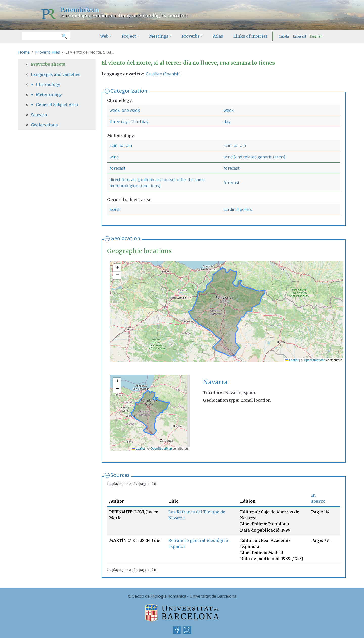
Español (299, 36)
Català (284, 36)
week (229, 110)
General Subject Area (57, 105)
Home (24, 52)
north (115, 209)
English (316, 36)
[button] (117, 268)
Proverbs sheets (48, 64)
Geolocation (125, 238)
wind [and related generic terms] (254, 157)
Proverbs (191, 36)
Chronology (48, 84)
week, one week (125, 110)
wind (114, 157)
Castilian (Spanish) (163, 74)
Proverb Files (48, 52)
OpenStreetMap (315, 360)
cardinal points (238, 209)
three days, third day (129, 122)
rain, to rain (121, 145)
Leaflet (292, 360)
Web (104, 36)
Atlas (218, 36)
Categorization (129, 91)
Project (129, 36)
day (227, 122)
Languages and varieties (56, 74)
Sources (120, 475)
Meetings (159, 36)
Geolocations (44, 125)
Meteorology (49, 95)
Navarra (215, 382)
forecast (118, 168)
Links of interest (250, 36)
